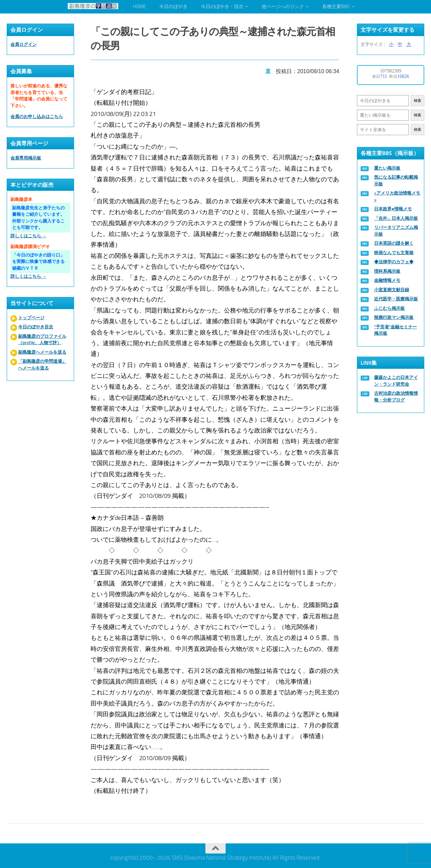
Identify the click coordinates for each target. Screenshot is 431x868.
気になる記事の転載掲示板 (396, 181)
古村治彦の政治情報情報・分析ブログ (396, 397)
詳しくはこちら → (28, 236)
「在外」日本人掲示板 (396, 218)
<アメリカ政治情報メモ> (397, 196)
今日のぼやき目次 (36, 327)
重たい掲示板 (387, 168)
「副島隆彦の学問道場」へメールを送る (42, 365)
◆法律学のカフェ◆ (394, 262)
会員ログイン (24, 44)
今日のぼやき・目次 (222, 7)
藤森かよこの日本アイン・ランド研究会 (396, 381)
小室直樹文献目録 (392, 290)
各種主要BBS (336, 7)
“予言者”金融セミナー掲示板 (395, 330)
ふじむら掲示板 (389, 308)
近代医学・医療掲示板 (396, 299)
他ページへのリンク (283, 7)
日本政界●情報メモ (393, 209)
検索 (418, 101)
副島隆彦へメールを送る (42, 352)
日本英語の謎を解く (394, 243)
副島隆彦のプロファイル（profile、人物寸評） (42, 340)
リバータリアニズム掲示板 (396, 231)
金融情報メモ (387, 280)
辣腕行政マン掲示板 (394, 317)
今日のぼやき (173, 7)
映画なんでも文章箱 (394, 253)
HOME (139, 7)
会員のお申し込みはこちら (37, 116)
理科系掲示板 (387, 271)
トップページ (31, 318)
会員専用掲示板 (26, 158)
